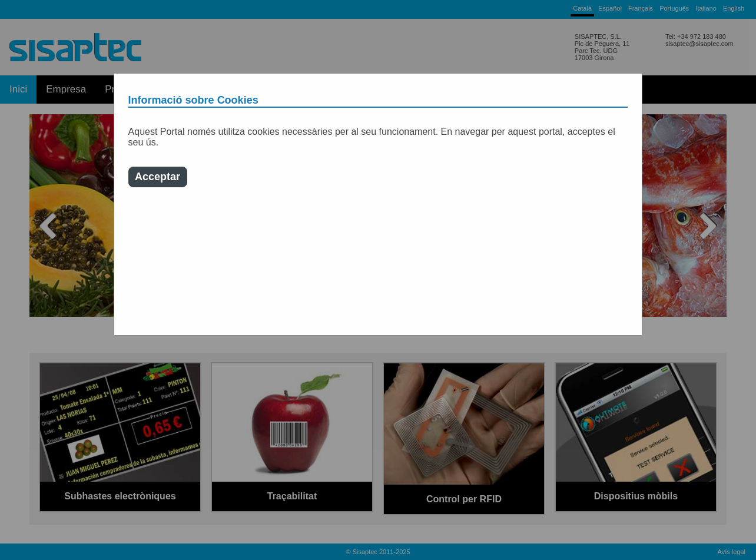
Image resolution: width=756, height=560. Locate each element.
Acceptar (157, 177)
